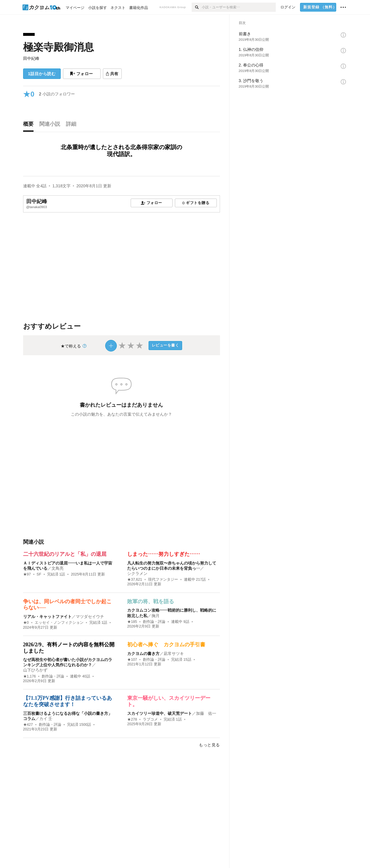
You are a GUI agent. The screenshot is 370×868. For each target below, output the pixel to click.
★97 (27, 574)
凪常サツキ (174, 654)
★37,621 (135, 580)
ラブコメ (150, 719)
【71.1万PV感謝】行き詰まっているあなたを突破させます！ (68, 701)
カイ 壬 (46, 719)
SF (39, 574)
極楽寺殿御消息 (59, 47)
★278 (132, 719)
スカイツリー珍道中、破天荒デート (160, 713)
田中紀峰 (31, 58)
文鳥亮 (58, 568)
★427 (28, 725)
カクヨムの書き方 (143, 654)
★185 (132, 622)
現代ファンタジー (163, 580)
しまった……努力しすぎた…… (164, 554)
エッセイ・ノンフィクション (59, 623)
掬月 (156, 616)
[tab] (30, 125)
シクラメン (137, 573)
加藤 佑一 (206, 713)
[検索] (197, 7)
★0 (26, 623)
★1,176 (30, 676)
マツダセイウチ (90, 617)
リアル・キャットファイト (47, 617)
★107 (132, 660)
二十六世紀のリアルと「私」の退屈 (65, 554)
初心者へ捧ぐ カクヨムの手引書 (166, 645)
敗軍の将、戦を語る (151, 602)
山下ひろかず (35, 670)
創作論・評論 (154, 622)
